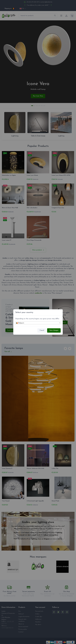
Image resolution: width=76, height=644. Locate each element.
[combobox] (38, 323)
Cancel (42, 330)
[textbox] (38, 323)
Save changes (54, 330)
